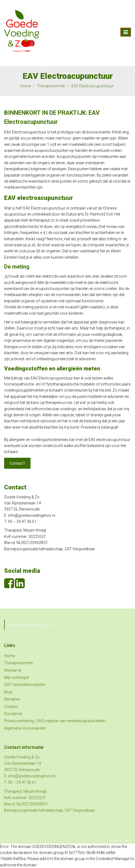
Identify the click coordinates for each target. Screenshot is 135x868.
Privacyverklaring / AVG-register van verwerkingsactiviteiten (55, 721)
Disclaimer (13, 714)
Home (25, 86)
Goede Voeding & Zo (30, 625)
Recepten (12, 699)
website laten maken (120, 840)
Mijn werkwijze (16, 677)
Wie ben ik (13, 670)
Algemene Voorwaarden (25, 728)
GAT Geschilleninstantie (24, 685)
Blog (8, 692)
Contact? (17, 463)
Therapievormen (51, 86)
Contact (11, 707)
